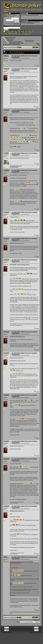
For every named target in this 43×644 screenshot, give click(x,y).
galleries (6, 11)
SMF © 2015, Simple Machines (26, 629)
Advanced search (13, 29)
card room (21, 10)
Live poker (10, 40)
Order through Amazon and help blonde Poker (30, 15)
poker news (7, 10)
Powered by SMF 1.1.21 (15, 629)
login (14, 15)
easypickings (7, 68)
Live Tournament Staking (15, 42)
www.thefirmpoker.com (14, 167)
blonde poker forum (10, 38)
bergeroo (6, 55)
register (5, 16)
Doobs (5, 557)
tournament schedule (30, 10)
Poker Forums (10, 39)
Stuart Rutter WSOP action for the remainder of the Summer (13, 44)
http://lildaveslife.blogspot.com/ (16, 166)
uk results (39, 10)
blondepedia (14, 10)
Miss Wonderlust (31, 23)
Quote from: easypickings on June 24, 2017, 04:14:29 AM (21, 562)
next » (38, 45)
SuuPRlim (6, 153)
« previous (38, 44)
